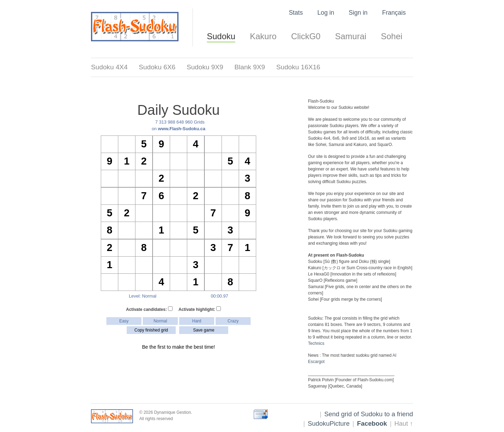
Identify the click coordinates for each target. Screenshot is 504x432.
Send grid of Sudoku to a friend (369, 414)
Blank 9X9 (250, 67)
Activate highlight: (200, 309)
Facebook (372, 423)
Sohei (391, 36)
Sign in (358, 13)
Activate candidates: (149, 309)
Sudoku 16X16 (298, 67)
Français (394, 13)
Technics (316, 343)
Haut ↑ (404, 423)
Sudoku (221, 36)
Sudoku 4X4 (109, 67)
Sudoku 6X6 (157, 67)
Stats (296, 13)
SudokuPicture (329, 423)
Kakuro (263, 36)
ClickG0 (306, 36)
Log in (326, 13)
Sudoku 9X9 (205, 67)
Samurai (351, 36)
